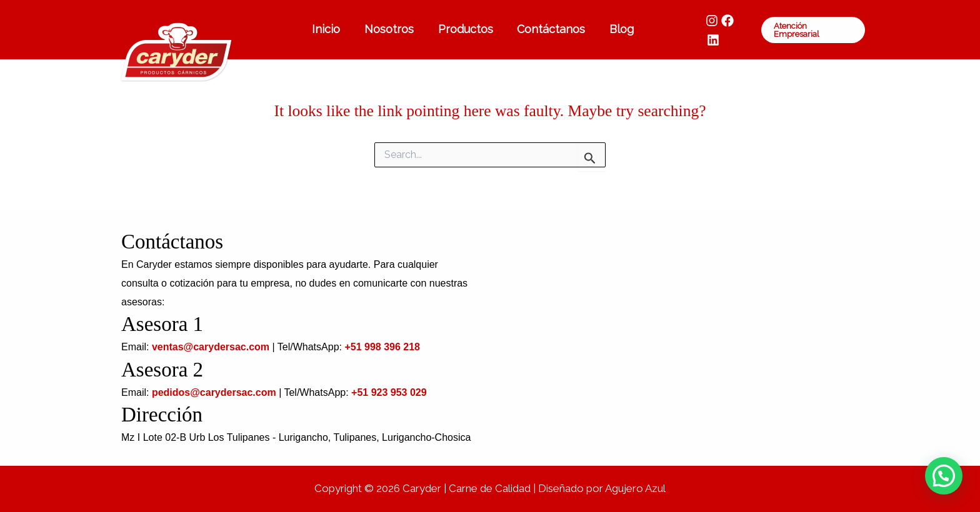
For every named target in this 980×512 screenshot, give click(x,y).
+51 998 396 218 (382, 347)
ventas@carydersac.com (211, 347)
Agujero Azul (635, 488)
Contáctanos (550, 29)
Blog (618, 29)
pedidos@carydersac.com (214, 392)
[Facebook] (725, 30)
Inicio (330, 29)
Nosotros (391, 29)
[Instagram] (709, 30)
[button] (812, 30)
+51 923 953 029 (389, 392)
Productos (466, 29)
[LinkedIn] (741, 30)
